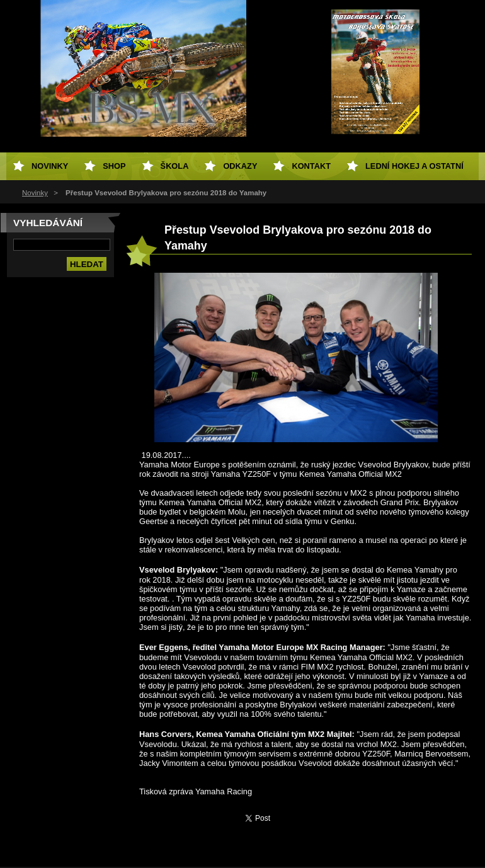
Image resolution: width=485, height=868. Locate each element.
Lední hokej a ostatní (414, 166)
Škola (175, 166)
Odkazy (240, 166)
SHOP (114, 166)
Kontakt (311, 166)
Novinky (35, 193)
